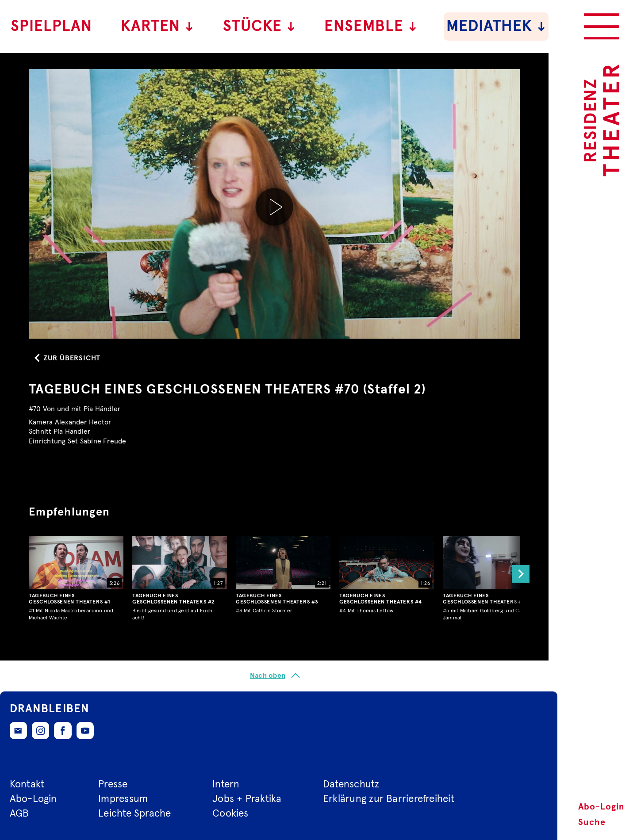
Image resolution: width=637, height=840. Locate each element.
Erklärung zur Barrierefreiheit (389, 799)
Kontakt (27, 785)
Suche (592, 822)
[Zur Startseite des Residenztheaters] (602, 120)
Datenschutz (351, 785)
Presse (113, 785)
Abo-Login (601, 807)
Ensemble (371, 26)
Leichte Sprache (134, 814)
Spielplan (51, 26)
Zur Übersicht (72, 358)
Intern (226, 785)
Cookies (230, 814)
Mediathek (496, 26)
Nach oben (268, 676)
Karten (157, 26)
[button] (518, 574)
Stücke (259, 26)
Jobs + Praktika (247, 799)
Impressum (123, 799)
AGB (19, 814)
